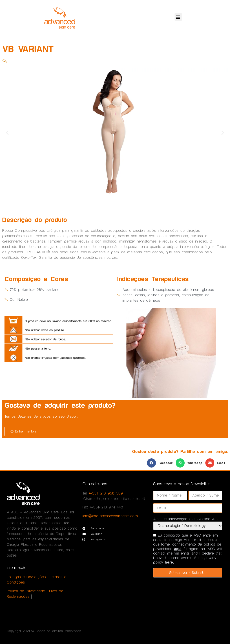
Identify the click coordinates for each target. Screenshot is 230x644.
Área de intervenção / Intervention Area (186, 519)
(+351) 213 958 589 (106, 493)
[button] (178, 17)
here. (169, 562)
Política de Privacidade (26, 591)
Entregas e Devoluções (26, 577)
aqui (178, 549)
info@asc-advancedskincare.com (110, 516)
